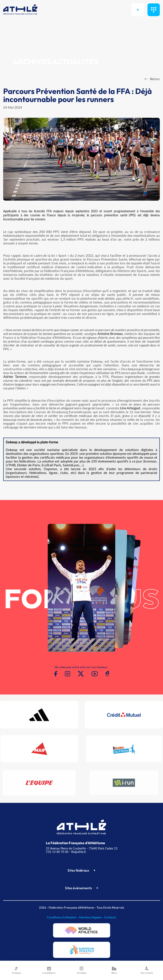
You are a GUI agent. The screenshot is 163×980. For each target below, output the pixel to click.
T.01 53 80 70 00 (57, 852)
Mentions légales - (92, 917)
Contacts (110, 917)
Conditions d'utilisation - (63, 917)
